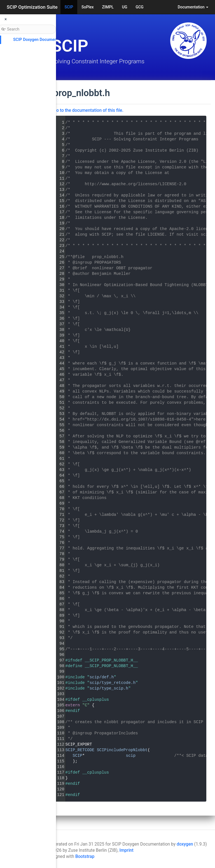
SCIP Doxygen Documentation (40, 40)
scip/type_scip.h (177, 688)
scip (199, 756)
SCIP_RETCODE (148, 750)
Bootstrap (85, 857)
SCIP (69, 7)
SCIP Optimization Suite (32, 7)
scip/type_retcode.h (181, 683)
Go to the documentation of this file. (157, 110)
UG (125, 7)
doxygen (185, 844)
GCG (139, 7)
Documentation (193, 7)
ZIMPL (108, 7)
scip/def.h (170, 677)
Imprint (127, 850)
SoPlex (87, 7)
